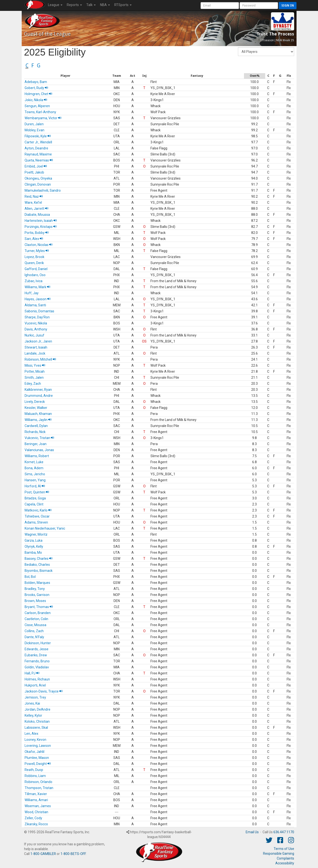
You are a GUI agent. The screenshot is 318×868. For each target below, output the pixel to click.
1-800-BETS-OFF (73, 854)
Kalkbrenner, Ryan (38, 390)
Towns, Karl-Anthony (40, 112)
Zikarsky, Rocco (36, 824)
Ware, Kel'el (33, 203)
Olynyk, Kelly (34, 546)
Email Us (252, 832)
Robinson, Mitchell (40, 359)
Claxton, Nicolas (39, 245)
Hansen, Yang (35, 480)
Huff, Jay (32, 293)
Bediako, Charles (37, 565)
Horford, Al (35, 486)
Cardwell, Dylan (36, 426)
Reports (74, 5)
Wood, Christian (36, 812)
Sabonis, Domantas (39, 311)
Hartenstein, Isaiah (41, 221)
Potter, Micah (35, 371)
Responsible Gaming (279, 854)
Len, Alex (31, 734)
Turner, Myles (37, 251)
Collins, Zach (34, 631)
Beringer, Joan (36, 444)
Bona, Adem (34, 468)
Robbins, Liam (35, 776)
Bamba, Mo (33, 553)
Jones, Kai (32, 703)
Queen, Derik (34, 263)
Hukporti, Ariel (35, 685)
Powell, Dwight (38, 764)
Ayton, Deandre (36, 148)
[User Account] (220, 6)
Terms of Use (284, 849)
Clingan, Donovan (38, 184)
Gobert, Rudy (36, 88)
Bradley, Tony (35, 589)
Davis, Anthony (36, 329)
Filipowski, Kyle (38, 136)
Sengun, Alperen (37, 106)
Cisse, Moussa (35, 625)
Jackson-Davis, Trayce (44, 691)
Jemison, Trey (35, 697)
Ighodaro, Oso (35, 275)
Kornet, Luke (34, 462)
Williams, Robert (37, 456)
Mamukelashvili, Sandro (43, 190)
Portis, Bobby (37, 233)
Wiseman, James (38, 806)
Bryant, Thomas (39, 607)
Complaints (285, 858)
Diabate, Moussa (37, 215)
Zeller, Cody (33, 818)
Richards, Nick (35, 432)
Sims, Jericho (35, 474)
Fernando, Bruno (37, 661)
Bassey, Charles (39, 559)
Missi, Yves (35, 365)
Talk (91, 5)
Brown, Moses (35, 601)
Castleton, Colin (36, 619)
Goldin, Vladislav (37, 667)
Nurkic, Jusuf (34, 335)
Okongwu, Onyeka (38, 178)
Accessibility (285, 863)
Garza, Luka (34, 540)
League (55, 5)
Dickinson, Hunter (38, 643)
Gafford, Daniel (36, 269)
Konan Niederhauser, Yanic (45, 528)
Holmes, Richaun (37, 679)
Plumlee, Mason (37, 758)
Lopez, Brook (34, 257)
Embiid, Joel (36, 166)
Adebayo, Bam (36, 82)
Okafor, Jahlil (34, 752)
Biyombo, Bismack (39, 571)
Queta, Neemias (39, 160)
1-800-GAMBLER (43, 854)
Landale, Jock (35, 353)
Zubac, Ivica (34, 281)
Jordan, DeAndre (37, 709)
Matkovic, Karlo (38, 510)
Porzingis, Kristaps (41, 227)
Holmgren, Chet (38, 94)
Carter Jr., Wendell (38, 142)
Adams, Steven (36, 522)
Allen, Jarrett (37, 209)
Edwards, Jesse (37, 649)
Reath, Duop (34, 770)
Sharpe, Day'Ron (37, 317)
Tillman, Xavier (36, 794)
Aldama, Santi (35, 305)
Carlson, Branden (38, 613)
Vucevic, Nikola (36, 323)
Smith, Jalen (34, 378)
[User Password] (259, 6)
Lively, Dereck (35, 402)
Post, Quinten (37, 492)
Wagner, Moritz (36, 534)
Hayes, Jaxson (38, 299)
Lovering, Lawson (38, 746)
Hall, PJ (32, 673)
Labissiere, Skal (36, 728)
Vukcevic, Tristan (39, 438)
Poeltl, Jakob (34, 172)
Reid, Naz (34, 196)
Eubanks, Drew (36, 655)
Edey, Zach (33, 384)
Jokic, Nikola (36, 100)
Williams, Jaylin (38, 420)
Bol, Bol (30, 577)
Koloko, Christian (37, 721)
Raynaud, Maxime (38, 154)
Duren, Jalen (34, 124)
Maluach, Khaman (38, 414)
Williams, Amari (36, 800)
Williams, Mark (37, 287)
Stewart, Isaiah (36, 347)
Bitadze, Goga (35, 498)
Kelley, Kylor (33, 715)
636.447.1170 (284, 832)
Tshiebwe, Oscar (37, 516)
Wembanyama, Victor (43, 118)
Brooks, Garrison (37, 595)
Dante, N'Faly (34, 637)
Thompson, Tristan (39, 788)
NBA (105, 5)
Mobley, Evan (34, 130)
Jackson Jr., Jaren (38, 341)
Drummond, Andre (39, 396)
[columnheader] (66, 76)
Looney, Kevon (35, 740)
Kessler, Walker (36, 408)
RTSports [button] (123, 5)
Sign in (288, 5)
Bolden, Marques (37, 583)
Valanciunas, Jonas (39, 450)
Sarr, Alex (34, 239)
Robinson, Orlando (38, 782)
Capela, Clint (34, 504)
